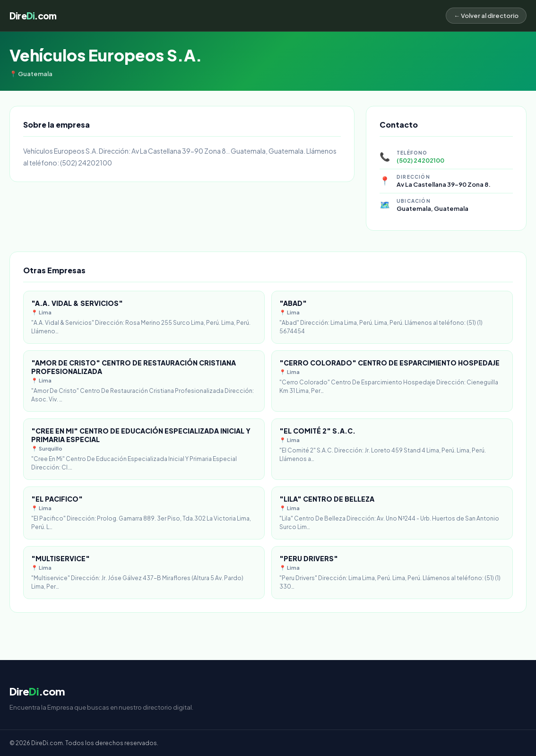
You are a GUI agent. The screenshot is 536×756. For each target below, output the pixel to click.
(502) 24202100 (420, 160)
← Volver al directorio (486, 16)
